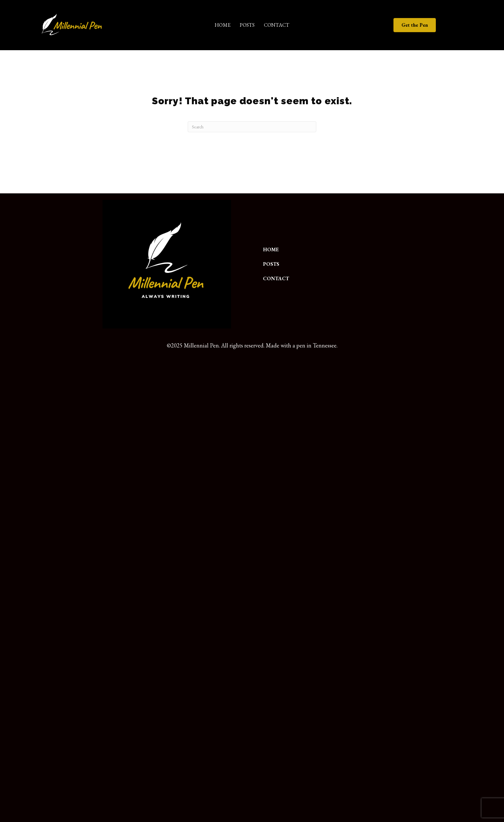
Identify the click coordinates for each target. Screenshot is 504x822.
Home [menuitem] (223, 25)
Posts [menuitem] (247, 25)
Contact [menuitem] (277, 25)
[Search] (252, 127)
